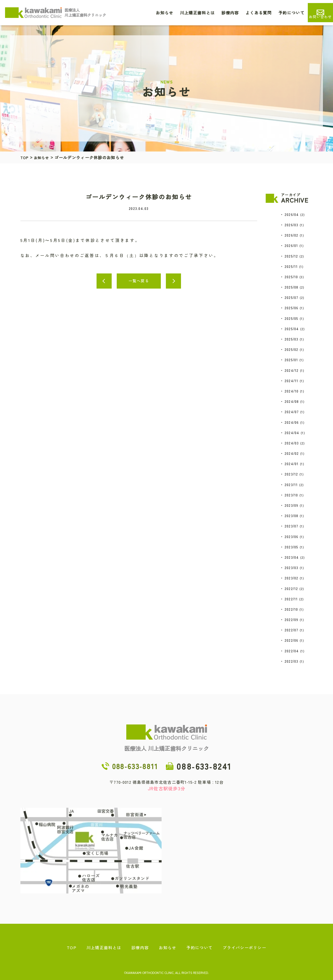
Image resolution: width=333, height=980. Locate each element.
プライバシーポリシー (244, 947)
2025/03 (292, 339)
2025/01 (291, 360)
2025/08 (292, 287)
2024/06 (292, 422)
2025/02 (292, 349)
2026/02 (292, 235)
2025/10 (291, 277)
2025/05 (292, 318)
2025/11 (291, 266)
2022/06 (292, 640)
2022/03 (292, 661)
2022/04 (292, 651)
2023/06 (292, 537)
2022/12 (291, 589)
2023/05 (292, 547)
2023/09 (292, 505)
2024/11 (292, 381)
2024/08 (292, 401)
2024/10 (292, 391)
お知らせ (164, 13)
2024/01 (292, 464)
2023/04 (292, 557)
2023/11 (291, 485)
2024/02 (292, 453)
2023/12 (291, 474)
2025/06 (292, 308)
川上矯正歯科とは (197, 13)
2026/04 (292, 214)
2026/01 (291, 245)
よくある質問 (259, 13)
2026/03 (292, 225)
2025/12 (291, 256)
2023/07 (292, 526)
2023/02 (292, 578)
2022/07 (292, 630)
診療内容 (230, 13)
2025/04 (292, 329)
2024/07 (292, 412)
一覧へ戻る (139, 281)
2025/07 (292, 297)
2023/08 (292, 516)
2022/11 (291, 599)
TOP (25, 157)
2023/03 (292, 568)
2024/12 (292, 370)
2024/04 (292, 433)
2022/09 (292, 620)
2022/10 (291, 609)
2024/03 (292, 443)
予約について (291, 13)
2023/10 (291, 495)
